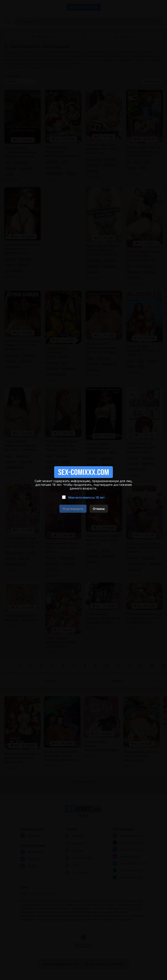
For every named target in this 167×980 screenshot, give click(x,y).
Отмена (99, 509)
